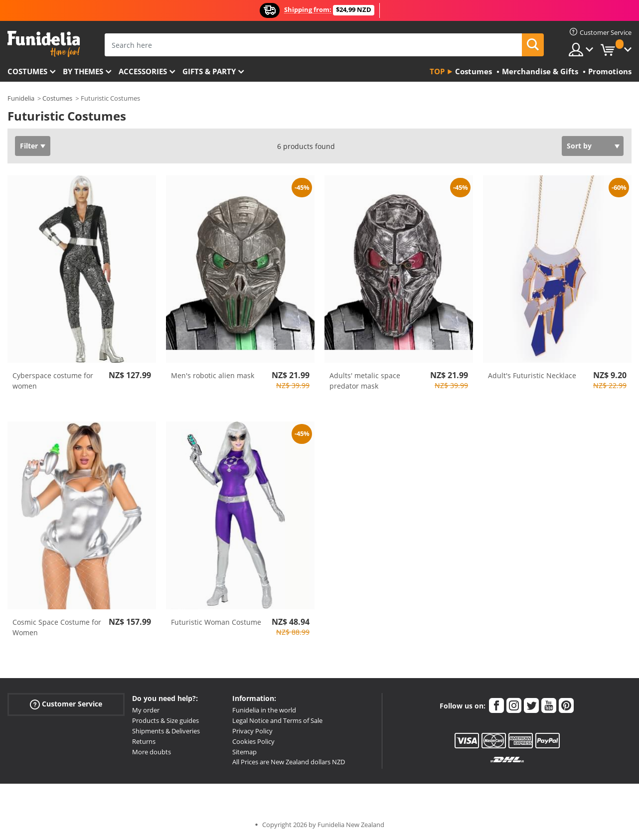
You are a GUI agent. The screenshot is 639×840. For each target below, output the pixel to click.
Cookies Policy (253, 741)
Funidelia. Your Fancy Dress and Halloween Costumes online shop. (44, 44)
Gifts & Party (209, 71)
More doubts (152, 752)
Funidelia (21, 98)
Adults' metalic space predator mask (365, 381)
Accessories (143, 71)
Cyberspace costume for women (53, 381)
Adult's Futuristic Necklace (532, 375)
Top (437, 71)
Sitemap (244, 752)
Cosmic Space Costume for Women (57, 627)
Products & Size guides (165, 720)
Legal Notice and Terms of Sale (277, 720)
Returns (144, 741)
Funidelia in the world (264, 710)
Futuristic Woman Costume (216, 622)
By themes (83, 71)
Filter (29, 146)
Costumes (27, 71)
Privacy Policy (252, 731)
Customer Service (66, 704)
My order (146, 710)
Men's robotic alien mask (213, 375)
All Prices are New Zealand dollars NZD (289, 762)
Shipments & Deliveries (166, 731)
